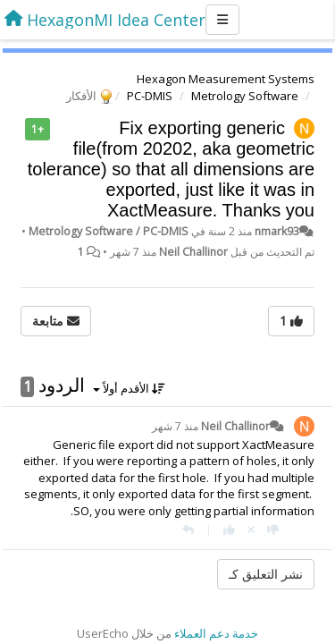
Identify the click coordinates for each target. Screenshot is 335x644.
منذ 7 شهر (175, 426)
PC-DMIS (150, 96)
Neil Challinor (193, 252)
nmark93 (277, 231)
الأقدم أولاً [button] (129, 388)
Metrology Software (245, 96)
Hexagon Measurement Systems (226, 79)
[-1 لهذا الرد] (273, 530)
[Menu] (222, 20)
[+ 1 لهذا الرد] (229, 530)
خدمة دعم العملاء (216, 633)
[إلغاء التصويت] (251, 530)
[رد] (188, 530)
